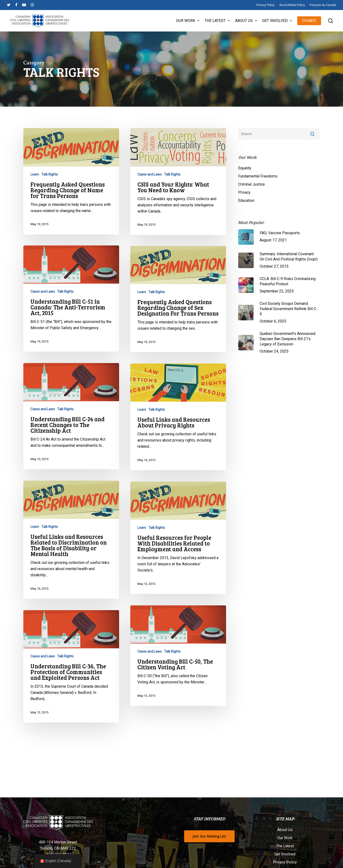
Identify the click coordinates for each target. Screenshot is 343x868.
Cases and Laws (150, 174)
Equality (245, 168)
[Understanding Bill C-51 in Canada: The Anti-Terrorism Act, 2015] (71, 312)
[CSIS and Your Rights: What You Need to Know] (178, 182)
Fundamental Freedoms (258, 176)
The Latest (285, 846)
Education (246, 200)
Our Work (285, 838)
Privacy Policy (285, 862)
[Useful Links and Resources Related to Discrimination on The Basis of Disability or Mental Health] (71, 553)
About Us (285, 830)
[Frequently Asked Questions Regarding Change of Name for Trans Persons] (71, 181)
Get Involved (285, 854)
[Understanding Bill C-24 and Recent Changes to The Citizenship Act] (71, 429)
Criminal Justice (252, 184)
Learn (35, 174)
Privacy (244, 192)
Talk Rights (50, 174)
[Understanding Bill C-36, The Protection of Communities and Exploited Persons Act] (71, 680)
